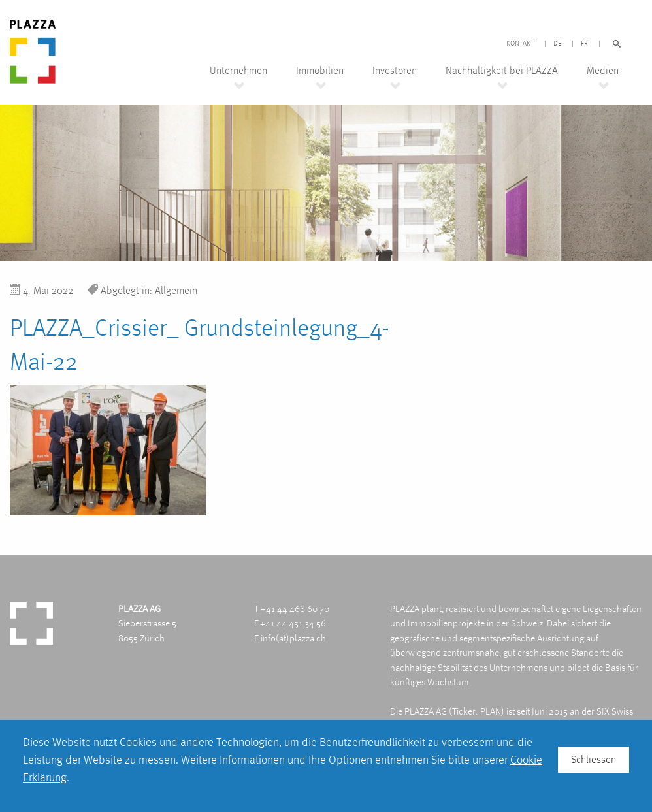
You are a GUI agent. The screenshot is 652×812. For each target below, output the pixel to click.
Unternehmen (238, 71)
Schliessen (594, 759)
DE (557, 44)
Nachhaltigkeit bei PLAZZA (502, 71)
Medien (603, 71)
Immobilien (320, 71)
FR (584, 44)
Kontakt (520, 44)
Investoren (395, 71)
